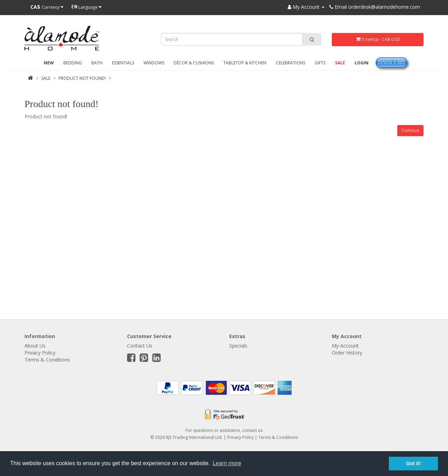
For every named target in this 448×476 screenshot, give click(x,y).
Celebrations (290, 63)
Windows (154, 63)
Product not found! (82, 78)
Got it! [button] (413, 463)
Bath (97, 63)
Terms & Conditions (47, 360)
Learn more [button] (227, 463)
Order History (347, 353)
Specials (238, 346)
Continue (410, 130)
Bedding (73, 63)
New (49, 63)
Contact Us (140, 346)
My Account (345, 346)
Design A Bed (391, 62)
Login (362, 63)
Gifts (320, 63)
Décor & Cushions (194, 63)
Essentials (123, 63)
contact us (252, 430)
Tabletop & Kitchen (245, 63)
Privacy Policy (40, 353)
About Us (35, 346)
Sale (340, 63)
